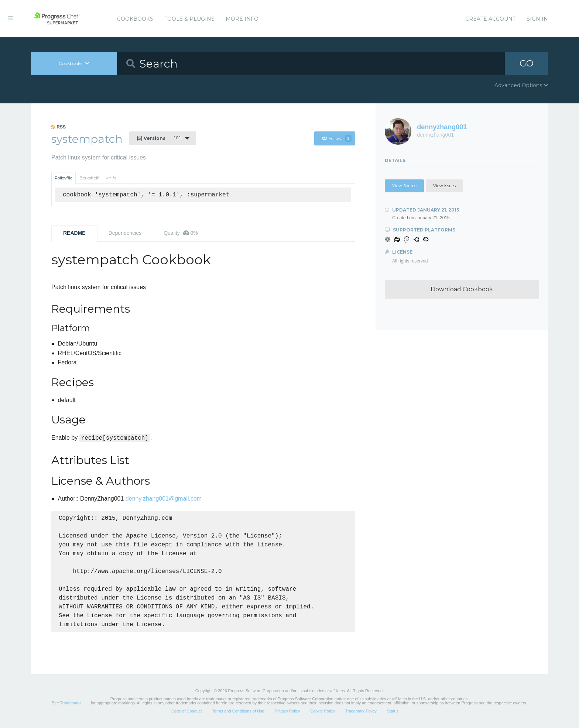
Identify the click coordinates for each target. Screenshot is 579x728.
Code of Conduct (187, 711)
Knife (111, 178)
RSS (59, 127)
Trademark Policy (361, 711)
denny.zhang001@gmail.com (164, 499)
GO (527, 63)
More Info (242, 19)
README (74, 233)
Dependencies (125, 233)
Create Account (490, 19)
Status (393, 711)
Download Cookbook (462, 289)
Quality (181, 233)
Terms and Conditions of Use (238, 711)
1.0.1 (159, 138)
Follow (337, 138)
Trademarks (71, 703)
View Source (404, 186)
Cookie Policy (323, 711)
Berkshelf (89, 178)
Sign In (537, 19)
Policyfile (64, 178)
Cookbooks (135, 19)
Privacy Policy (287, 711)
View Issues (444, 186)
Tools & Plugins (189, 19)
